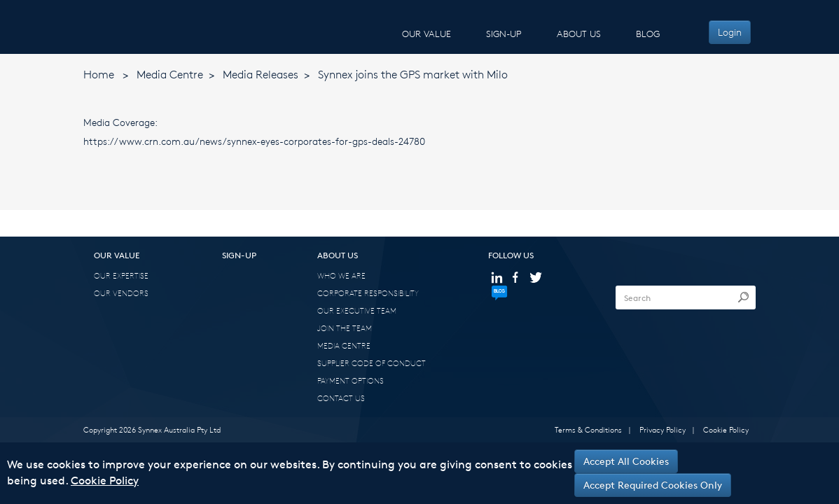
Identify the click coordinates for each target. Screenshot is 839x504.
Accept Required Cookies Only (653, 485)
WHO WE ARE (341, 275)
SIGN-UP (504, 34)
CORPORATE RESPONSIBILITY (368, 293)
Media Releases (261, 75)
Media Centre (170, 75)
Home (99, 75)
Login (730, 32)
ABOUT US (579, 34)
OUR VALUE (427, 34)
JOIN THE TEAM (345, 328)
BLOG (648, 34)
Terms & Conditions (588, 429)
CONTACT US (341, 398)
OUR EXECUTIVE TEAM (357, 310)
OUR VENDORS (121, 293)
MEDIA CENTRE (344, 345)
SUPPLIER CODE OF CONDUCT (372, 363)
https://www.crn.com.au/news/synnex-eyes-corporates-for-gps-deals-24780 (254, 141)
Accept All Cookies (626, 461)
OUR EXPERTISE (121, 275)
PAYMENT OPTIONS (351, 380)
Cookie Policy (726, 429)
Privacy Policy (663, 429)
